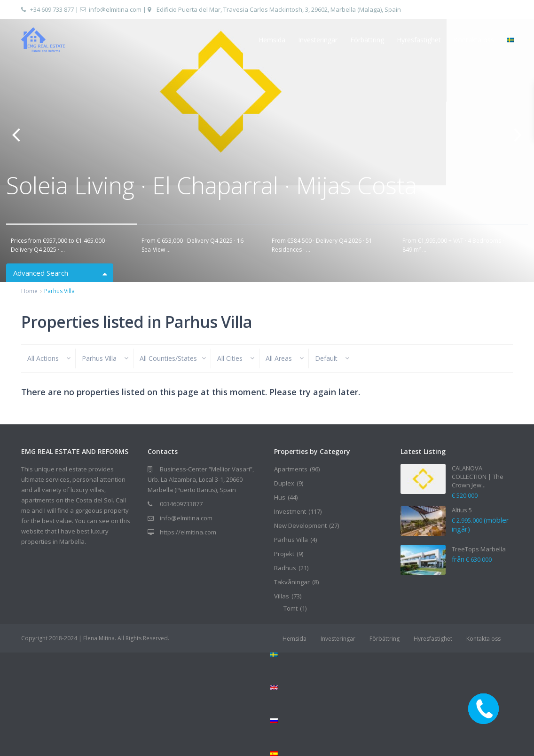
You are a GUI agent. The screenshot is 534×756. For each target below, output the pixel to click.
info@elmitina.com (115, 9)
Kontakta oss (474, 40)
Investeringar (318, 40)
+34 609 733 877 (52, 9)
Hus (280, 497)
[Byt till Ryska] (392, 721)
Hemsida (272, 40)
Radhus (285, 568)
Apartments (291, 469)
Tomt (291, 608)
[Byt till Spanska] (392, 754)
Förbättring (367, 40)
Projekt (284, 554)
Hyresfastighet (419, 40)
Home (29, 291)
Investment (290, 511)
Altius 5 (462, 510)
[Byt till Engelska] (392, 688)
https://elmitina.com (188, 532)
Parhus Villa (291, 540)
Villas (282, 596)
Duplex (284, 483)
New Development (300, 525)
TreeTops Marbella (479, 549)
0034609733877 (181, 504)
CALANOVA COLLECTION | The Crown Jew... (478, 477)
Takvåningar (292, 582)
